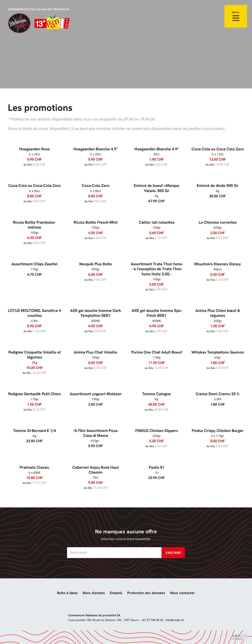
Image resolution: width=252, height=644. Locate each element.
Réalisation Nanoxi (240, 637)
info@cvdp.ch (175, 620)
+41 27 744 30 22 (152, 620)
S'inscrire (173, 553)
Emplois (116, 593)
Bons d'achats (94, 593)
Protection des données (146, 593)
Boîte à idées (67, 593)
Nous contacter (183, 593)
